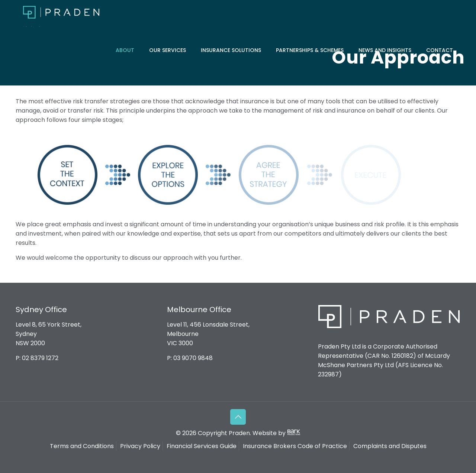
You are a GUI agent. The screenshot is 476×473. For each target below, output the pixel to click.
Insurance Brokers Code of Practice (295, 446)
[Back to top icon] (238, 417)
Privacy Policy (140, 446)
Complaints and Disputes (390, 446)
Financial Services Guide (202, 446)
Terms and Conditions (82, 446)
